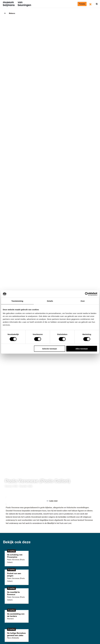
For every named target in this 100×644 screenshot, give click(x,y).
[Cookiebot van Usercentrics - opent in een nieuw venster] (87, 294)
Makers (12, 13)
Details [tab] (50, 301)
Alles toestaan (82, 349)
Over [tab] (83, 301)
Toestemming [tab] (17, 301)
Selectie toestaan (50, 349)
